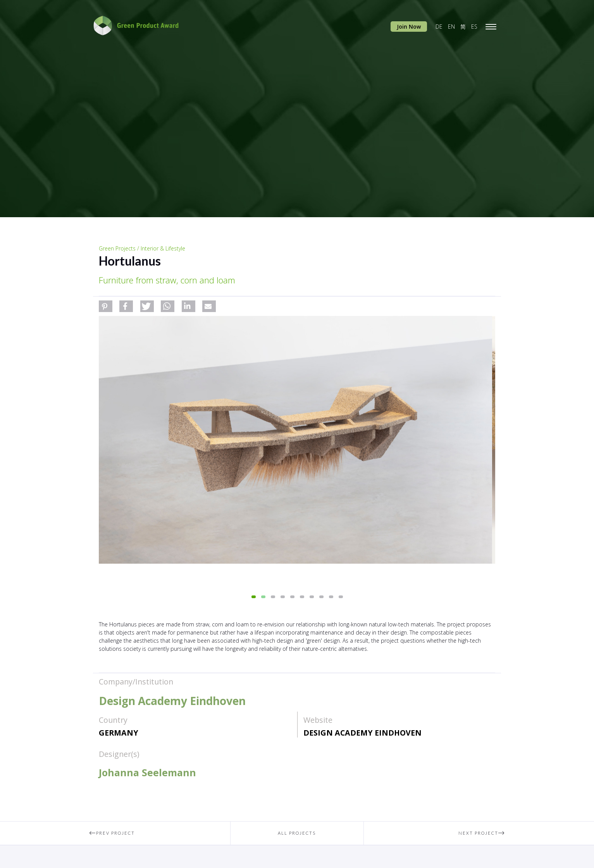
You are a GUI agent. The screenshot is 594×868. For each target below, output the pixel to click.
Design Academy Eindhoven (362, 733)
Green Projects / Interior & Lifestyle (142, 248)
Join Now (409, 27)
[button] (106, 306)
